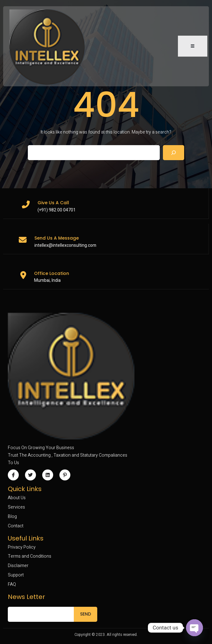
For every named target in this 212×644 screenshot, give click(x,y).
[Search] (174, 153)
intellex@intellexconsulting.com (65, 245)
